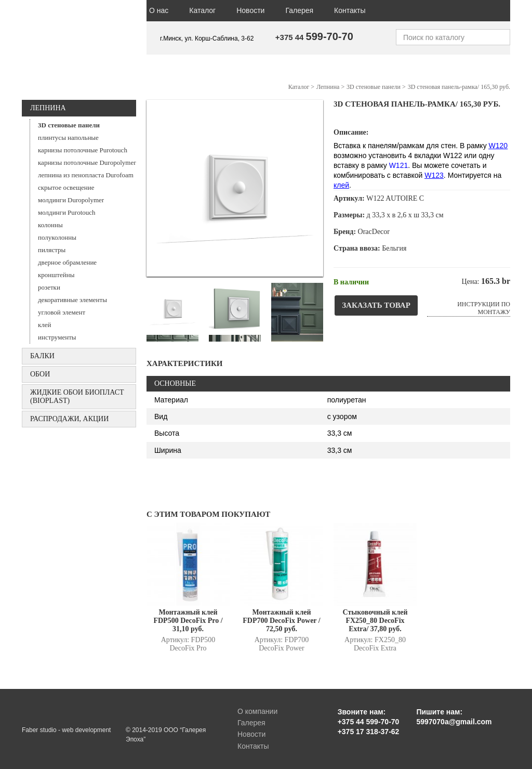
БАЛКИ (42, 356)
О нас (159, 10)
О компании (257, 711)
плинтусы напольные (68, 138)
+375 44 (314, 37)
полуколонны (57, 237)
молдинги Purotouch (67, 212)
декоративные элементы (72, 300)
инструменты (57, 337)
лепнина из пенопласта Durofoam (86, 175)
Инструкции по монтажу (484, 308)
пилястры (52, 250)
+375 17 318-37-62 (369, 732)
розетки (49, 287)
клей (45, 325)
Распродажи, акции (69, 419)
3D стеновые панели (69, 125)
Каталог (202, 10)
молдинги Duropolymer (71, 200)
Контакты (350, 10)
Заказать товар (376, 305)
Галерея (299, 10)
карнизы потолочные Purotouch (83, 150)
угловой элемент (62, 312)
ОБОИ (40, 374)
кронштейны (56, 275)
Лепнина (48, 108)
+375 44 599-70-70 (369, 722)
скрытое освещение (66, 187)
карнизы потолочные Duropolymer (87, 162)
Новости (250, 10)
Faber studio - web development (66, 730)
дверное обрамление (67, 262)
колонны (50, 225)
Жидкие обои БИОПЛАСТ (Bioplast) (77, 396)
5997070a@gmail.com (454, 722)
